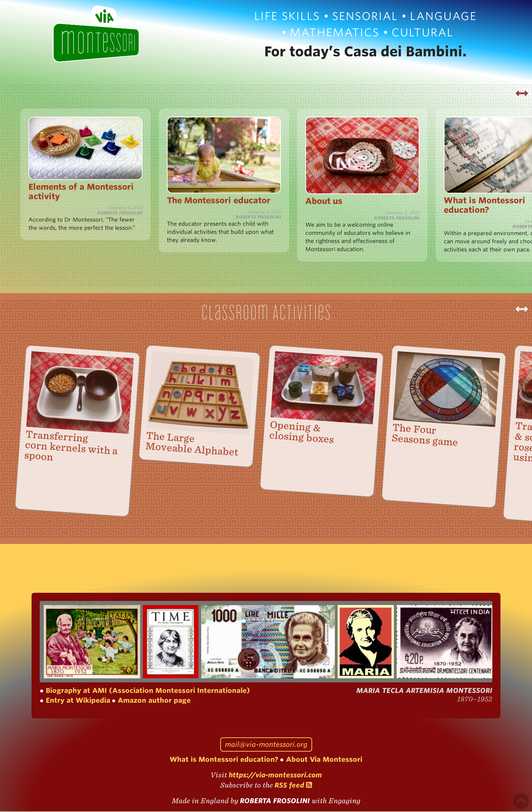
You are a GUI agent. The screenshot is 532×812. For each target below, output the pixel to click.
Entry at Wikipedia (77, 701)
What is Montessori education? (224, 760)
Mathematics (335, 32)
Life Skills (287, 16)
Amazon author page (153, 701)
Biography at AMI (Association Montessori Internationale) (147, 691)
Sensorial (365, 16)
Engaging (344, 801)
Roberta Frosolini (276, 801)
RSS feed (293, 786)
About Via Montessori (323, 760)
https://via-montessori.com (275, 776)
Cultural (422, 32)
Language (443, 16)
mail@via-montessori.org (266, 745)
